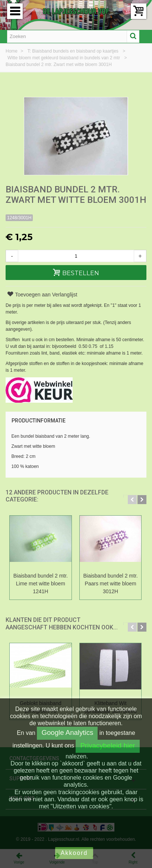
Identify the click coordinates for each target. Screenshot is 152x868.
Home (12, 51)
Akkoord (74, 853)
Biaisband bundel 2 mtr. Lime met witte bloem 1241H (41, 584)
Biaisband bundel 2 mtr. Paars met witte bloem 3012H (111, 584)
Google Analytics (67, 732)
